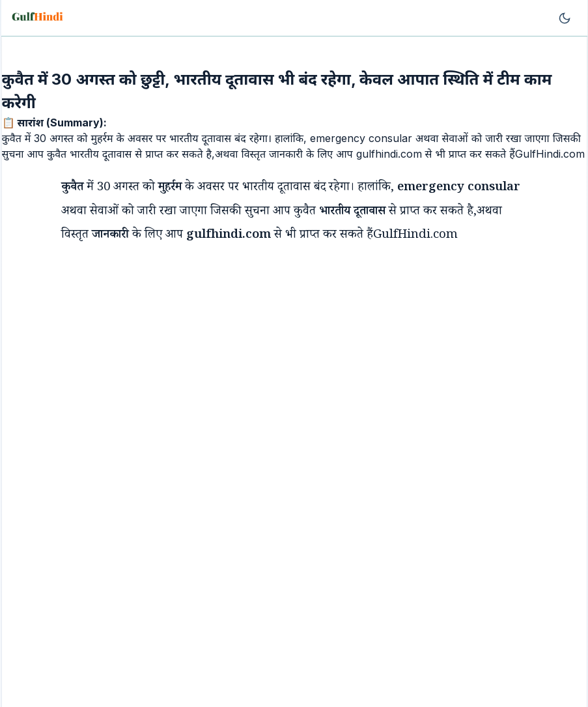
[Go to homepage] (39, 18)
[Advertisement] (270, 345)
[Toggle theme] (565, 18)
